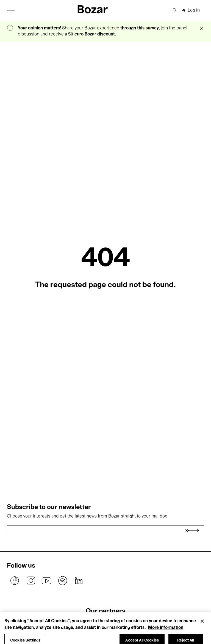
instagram (31, 581)
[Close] (202, 625)
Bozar (92, 10)
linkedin (79, 581)
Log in (194, 10)
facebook (15, 581)
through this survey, (140, 28)
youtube (47, 581)
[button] (11, 10)
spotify (63, 581)
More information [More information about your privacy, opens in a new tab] (166, 631)
